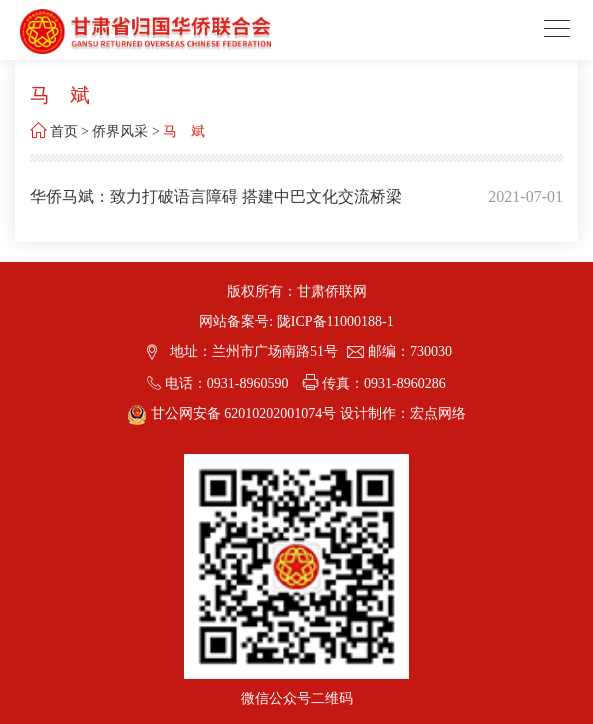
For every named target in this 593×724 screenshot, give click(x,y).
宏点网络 (438, 413)
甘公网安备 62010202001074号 (233, 413)
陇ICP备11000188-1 (335, 321)
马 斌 (184, 131)
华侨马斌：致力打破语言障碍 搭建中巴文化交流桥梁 (216, 196)
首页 (64, 131)
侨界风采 (120, 131)
